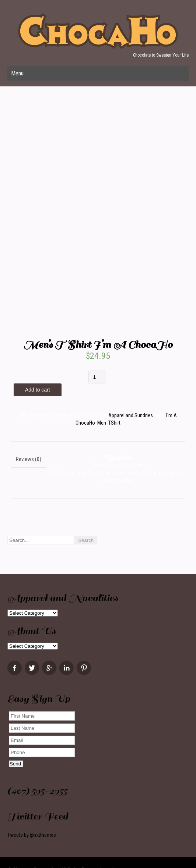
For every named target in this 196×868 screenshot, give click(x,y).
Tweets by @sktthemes (32, 835)
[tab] (28, 459)
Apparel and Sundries (131, 415)
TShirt (114, 423)
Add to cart (38, 390)
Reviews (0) (29, 459)
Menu (17, 73)
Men (102, 423)
